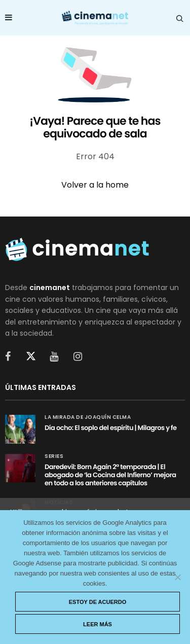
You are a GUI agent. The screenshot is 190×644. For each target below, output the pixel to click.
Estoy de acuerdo (98, 602)
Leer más (98, 624)
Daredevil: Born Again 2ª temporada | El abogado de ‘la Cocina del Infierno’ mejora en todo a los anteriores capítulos (110, 475)
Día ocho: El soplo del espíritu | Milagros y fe (111, 428)
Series (54, 456)
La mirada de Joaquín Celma (88, 417)
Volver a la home (95, 185)
